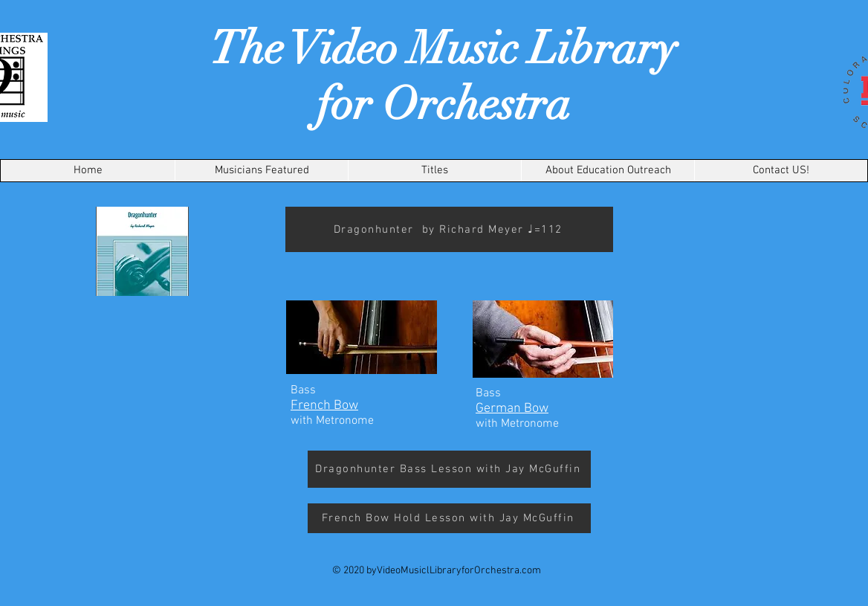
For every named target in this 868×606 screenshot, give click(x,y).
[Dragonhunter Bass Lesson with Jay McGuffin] (449, 469)
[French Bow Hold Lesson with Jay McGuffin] (449, 518)
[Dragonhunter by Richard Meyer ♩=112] (449, 229)
